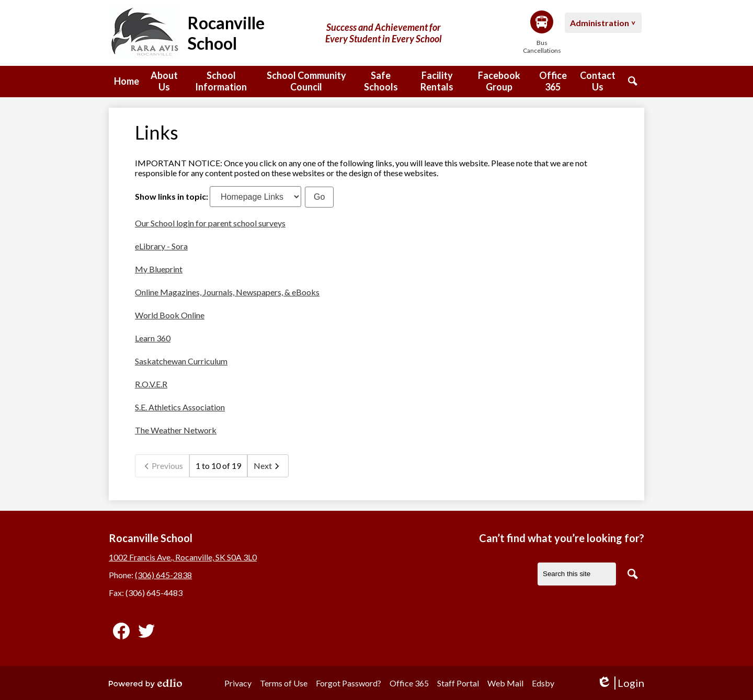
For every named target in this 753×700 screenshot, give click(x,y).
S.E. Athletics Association (180, 407)
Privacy (238, 683)
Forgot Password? (349, 683)
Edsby (543, 683)
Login (620, 683)
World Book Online (170, 315)
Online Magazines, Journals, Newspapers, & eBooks (227, 292)
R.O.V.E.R (151, 384)
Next (268, 466)
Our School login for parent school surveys (210, 223)
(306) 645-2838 (163, 575)
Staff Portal (458, 683)
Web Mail (505, 683)
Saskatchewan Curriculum (181, 361)
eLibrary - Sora (161, 246)
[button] (164, 82)
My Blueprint (159, 269)
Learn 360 (153, 338)
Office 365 (409, 683)
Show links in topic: (172, 196)
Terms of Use (284, 683)
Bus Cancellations (542, 32)
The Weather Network (176, 430)
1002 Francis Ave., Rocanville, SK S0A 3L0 (183, 557)
